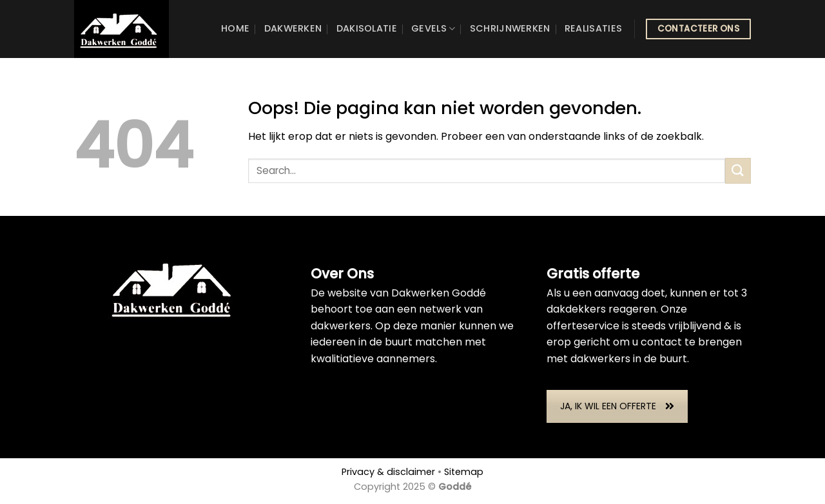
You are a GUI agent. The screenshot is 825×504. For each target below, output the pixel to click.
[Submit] (738, 170)
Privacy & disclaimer (388, 472)
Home (235, 28)
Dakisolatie (367, 28)
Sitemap (464, 472)
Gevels (433, 28)
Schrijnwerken (510, 28)
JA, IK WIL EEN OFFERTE (617, 406)
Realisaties (593, 28)
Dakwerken (293, 28)
